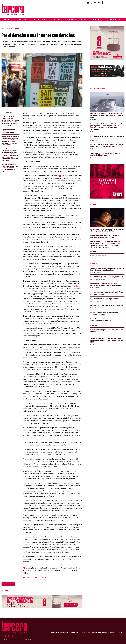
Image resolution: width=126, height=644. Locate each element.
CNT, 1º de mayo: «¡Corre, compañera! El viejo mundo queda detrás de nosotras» (107, 146)
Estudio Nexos (29, 640)
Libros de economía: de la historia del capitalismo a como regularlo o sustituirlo (106, 284)
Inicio (7, 19)
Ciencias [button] (70, 19)
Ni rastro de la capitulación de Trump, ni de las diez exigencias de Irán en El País (107, 230)
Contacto (53, 633)
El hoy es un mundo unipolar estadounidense (107, 305)
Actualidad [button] (21, 19)
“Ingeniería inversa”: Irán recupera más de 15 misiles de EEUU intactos (106, 154)
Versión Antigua (115, 633)
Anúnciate (73, 633)
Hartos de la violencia (98, 256)
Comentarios (84, 633)
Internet (5, 590)
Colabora (63, 633)
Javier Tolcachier (7, 28)
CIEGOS (93, 251)
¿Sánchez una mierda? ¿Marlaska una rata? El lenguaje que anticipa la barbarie (107, 269)
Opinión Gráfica (114, 19)
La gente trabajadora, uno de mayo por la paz (107, 277)
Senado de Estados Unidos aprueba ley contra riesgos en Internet (10, 131)
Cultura (57, 19)
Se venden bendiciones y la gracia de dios (105, 299)
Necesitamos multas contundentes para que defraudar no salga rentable (107, 320)
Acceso (38, 640)
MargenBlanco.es (11, 640)
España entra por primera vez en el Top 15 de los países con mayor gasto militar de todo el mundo (107, 115)
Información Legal (99, 633)
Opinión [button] (96, 19)
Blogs (84, 19)
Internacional (40, 19)
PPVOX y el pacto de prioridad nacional (104, 312)
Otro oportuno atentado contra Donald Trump (107, 292)
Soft (16, 28)
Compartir (8, 584)
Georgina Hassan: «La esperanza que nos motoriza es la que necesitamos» (105, 236)
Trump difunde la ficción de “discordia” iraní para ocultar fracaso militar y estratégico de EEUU (107, 340)
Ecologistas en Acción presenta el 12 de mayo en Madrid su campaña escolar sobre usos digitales (10, 168)
